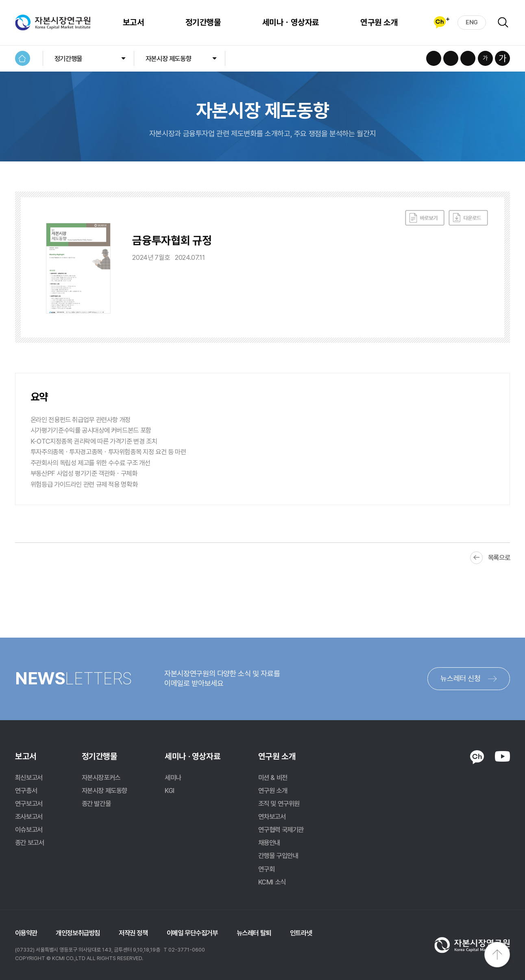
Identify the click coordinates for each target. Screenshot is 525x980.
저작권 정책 (133, 933)
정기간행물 (203, 22)
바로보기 (425, 218)
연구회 (267, 869)
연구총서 (26, 791)
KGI (170, 791)
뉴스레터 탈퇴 (254, 933)
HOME (23, 58)
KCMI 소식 (272, 882)
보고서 (133, 22)
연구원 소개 (379, 22)
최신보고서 (29, 777)
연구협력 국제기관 (281, 830)
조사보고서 (29, 817)
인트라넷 (301, 933)
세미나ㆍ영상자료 (291, 22)
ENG (472, 22)
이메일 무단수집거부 (192, 933)
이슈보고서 (29, 830)
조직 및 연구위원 (279, 804)
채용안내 (269, 843)
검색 (503, 22)
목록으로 (499, 558)
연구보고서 (29, 804)
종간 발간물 (96, 804)
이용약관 (26, 933)
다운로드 (468, 218)
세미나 (173, 777)
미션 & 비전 (273, 777)
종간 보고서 (30, 843)
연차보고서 (272, 817)
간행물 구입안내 (278, 856)
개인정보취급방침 (78, 933)
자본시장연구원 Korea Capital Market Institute (53, 23)
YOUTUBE (502, 756)
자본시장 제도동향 (168, 59)
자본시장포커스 (101, 777)
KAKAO (477, 757)
